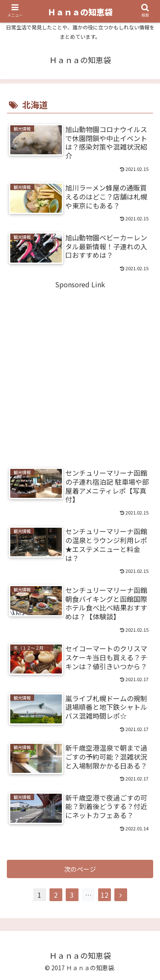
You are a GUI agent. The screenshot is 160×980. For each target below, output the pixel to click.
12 (105, 895)
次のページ (80, 869)
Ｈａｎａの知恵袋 (80, 12)
